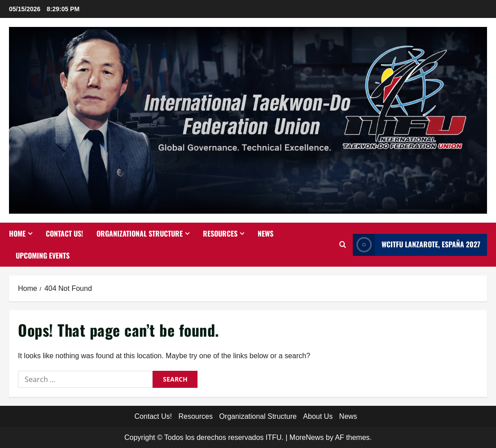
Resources (220, 233)
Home (17, 233)
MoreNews (307, 437)
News (266, 233)
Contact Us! (64, 233)
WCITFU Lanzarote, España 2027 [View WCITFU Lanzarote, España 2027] (417, 245)
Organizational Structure (140, 233)
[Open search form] (343, 245)
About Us (318, 416)
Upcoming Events (43, 255)
